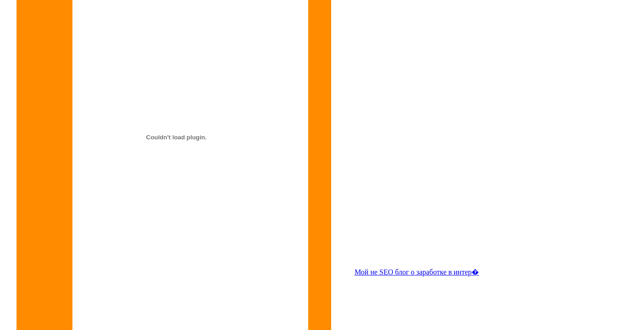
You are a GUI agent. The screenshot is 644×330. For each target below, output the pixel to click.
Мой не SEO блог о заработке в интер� (417, 272)
